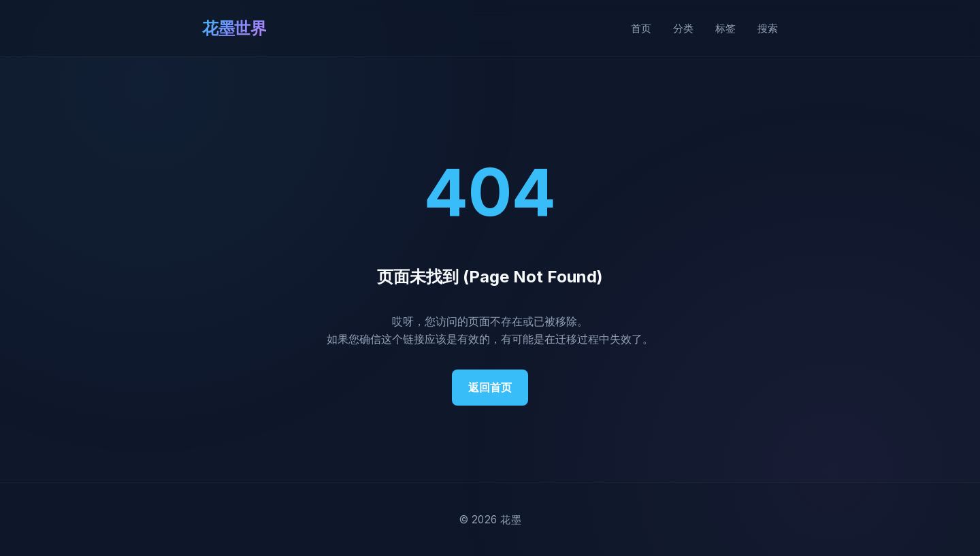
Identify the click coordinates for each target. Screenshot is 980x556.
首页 (641, 28)
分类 (683, 28)
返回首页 (490, 387)
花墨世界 (234, 28)
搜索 (768, 28)
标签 (725, 28)
